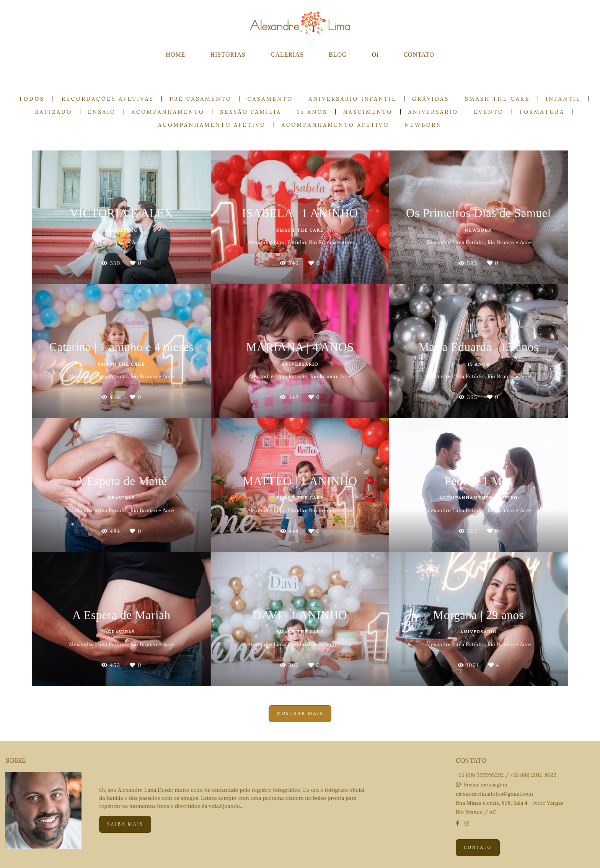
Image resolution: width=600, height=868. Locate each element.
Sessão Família (251, 112)
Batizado (54, 112)
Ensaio (102, 112)
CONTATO (419, 55)
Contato (478, 848)
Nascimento (368, 112)
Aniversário (433, 112)
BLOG (338, 55)
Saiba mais (125, 824)
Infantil (563, 99)
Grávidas (431, 99)
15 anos (312, 112)
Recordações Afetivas (108, 99)
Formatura (542, 112)
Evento (489, 112)
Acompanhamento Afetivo (212, 125)
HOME (175, 55)
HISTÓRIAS (228, 55)
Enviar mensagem (485, 785)
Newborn (423, 125)
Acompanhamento (168, 112)
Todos (32, 99)
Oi (375, 55)
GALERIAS (287, 55)
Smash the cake (497, 99)
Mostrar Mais (300, 714)
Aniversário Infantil (353, 99)
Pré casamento (201, 99)
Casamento (270, 99)
